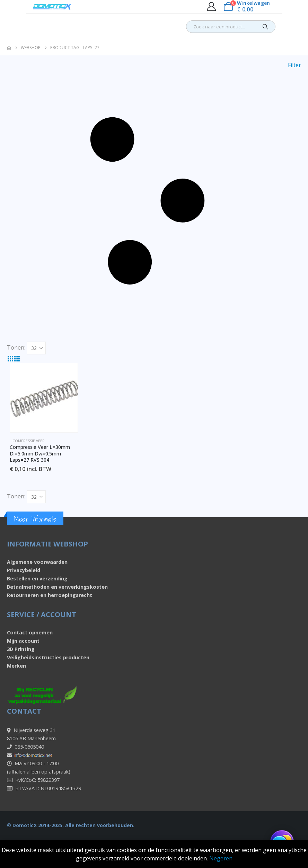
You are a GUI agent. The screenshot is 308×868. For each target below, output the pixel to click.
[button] (154, 201)
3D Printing (21, 649)
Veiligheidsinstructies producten (48, 657)
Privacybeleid (24, 570)
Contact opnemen (30, 632)
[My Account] (211, 7)
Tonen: (16, 347)
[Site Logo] (52, 7)
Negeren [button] (221, 858)
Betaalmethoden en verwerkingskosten (57, 587)
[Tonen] (36, 348)
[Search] (265, 27)
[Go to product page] (44, 398)
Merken (16, 666)
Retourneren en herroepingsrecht (50, 595)
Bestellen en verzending (37, 578)
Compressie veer (29, 441)
